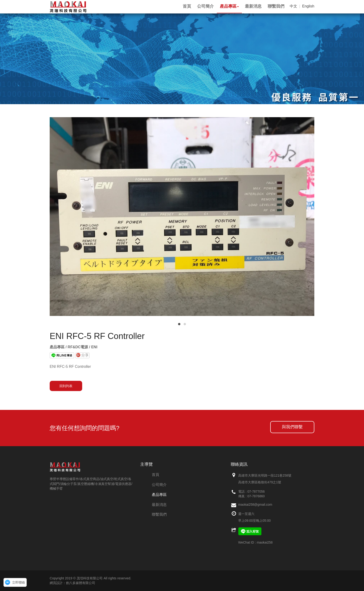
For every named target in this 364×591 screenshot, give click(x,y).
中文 (293, 6)
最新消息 (159, 505)
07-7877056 (256, 491)
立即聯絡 (19, 582)
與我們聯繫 (292, 427)
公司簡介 (159, 485)
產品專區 (159, 495)
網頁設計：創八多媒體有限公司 (72, 583)
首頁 (156, 475)
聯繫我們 (159, 514)
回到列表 (66, 386)
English (308, 6)
